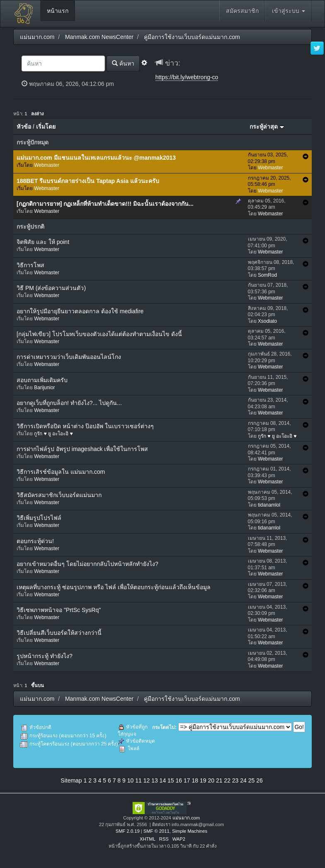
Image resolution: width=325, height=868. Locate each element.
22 (227, 780)
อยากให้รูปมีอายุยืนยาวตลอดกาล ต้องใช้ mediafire (80, 311)
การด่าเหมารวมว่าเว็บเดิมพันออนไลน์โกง (69, 357)
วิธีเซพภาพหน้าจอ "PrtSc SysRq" (59, 610)
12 (147, 780)
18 (195, 780)
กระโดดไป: (164, 727)
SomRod (267, 275)
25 (252, 780)
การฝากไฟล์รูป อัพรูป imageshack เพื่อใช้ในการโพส (82, 449)
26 (260, 780)
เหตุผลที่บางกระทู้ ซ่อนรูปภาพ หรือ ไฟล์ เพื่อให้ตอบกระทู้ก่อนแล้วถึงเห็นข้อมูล (114, 587)
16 (179, 780)
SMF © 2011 (156, 831)
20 (211, 780)
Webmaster (47, 165)
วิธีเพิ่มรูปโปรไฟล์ (39, 518)
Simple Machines (190, 831)
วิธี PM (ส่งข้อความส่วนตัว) (51, 288)
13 (155, 780)
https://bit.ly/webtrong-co (187, 77)
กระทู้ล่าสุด (267, 127)
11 (138, 780)
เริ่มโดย (46, 127)
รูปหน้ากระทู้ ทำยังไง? (45, 656)
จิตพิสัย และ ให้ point (43, 242)
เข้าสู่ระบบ (289, 11)
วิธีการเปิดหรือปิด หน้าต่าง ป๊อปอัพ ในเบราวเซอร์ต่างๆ (85, 426)
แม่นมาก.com (186, 818)
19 (203, 780)
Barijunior (44, 388)
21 (219, 780)
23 (235, 780)
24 (243, 780)
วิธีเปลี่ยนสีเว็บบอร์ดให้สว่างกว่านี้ (59, 633)
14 (163, 780)
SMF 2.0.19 (128, 831)
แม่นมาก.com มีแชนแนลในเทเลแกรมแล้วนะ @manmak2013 (96, 158)
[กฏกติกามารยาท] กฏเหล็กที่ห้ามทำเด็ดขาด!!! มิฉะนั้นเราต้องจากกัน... (105, 204)
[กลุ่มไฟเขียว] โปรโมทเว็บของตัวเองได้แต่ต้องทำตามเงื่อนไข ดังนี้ (99, 334)
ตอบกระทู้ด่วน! (35, 541)
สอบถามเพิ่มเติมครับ (42, 380)
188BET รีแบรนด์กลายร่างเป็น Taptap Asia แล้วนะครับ (88, 181)
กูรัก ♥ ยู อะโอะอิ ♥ (53, 434)
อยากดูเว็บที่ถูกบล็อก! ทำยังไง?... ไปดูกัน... (69, 403)
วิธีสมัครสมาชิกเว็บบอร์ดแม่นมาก (59, 495)
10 (131, 780)
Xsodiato (267, 321)
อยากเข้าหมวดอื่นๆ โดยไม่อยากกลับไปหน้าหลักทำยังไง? (87, 564)
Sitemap (71, 780)
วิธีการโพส (30, 265)
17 (187, 780)
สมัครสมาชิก (242, 11)
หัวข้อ (24, 127)
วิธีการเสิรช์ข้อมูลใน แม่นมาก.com (61, 472)
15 (171, 780)
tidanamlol (269, 505)
